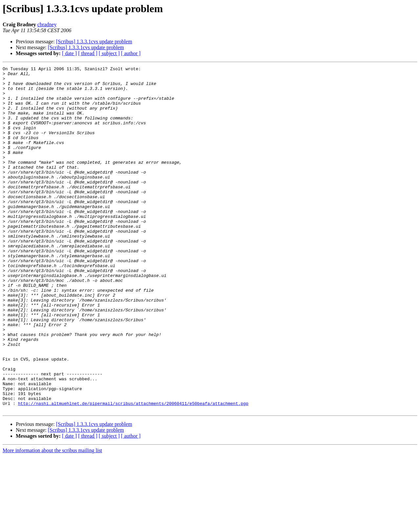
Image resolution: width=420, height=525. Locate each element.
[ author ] (131, 53)
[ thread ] (88, 53)
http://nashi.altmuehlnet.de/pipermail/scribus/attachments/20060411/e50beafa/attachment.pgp (133, 471)
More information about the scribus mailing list (52, 519)
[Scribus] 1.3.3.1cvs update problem (94, 42)
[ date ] (69, 53)
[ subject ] (109, 53)
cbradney (47, 24)
